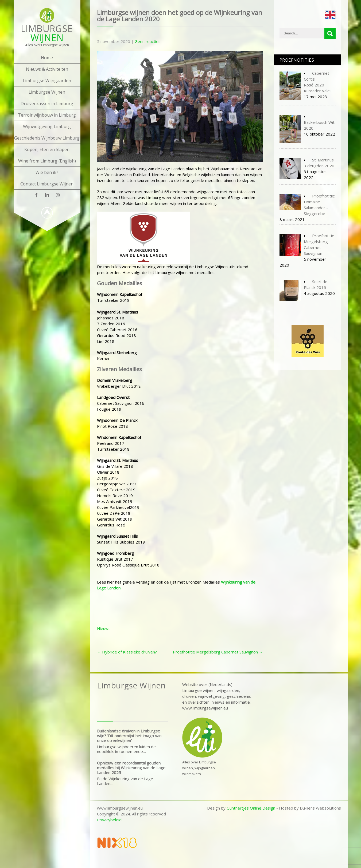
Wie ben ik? (47, 172)
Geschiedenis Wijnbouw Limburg (47, 138)
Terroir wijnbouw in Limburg (47, 115)
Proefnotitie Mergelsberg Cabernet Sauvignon (218, 652)
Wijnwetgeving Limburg (47, 126)
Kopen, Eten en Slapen (47, 149)
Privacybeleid (109, 820)
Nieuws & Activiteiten (47, 69)
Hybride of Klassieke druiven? (127, 652)
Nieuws (104, 628)
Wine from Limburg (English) (47, 161)
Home (47, 58)
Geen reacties (148, 41)
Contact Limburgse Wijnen (47, 184)
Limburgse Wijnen (47, 92)
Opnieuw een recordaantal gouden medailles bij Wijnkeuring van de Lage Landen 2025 (131, 768)
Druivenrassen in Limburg (47, 104)
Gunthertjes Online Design (251, 808)
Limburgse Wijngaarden (47, 81)
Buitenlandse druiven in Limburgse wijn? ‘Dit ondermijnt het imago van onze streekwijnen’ (129, 736)
